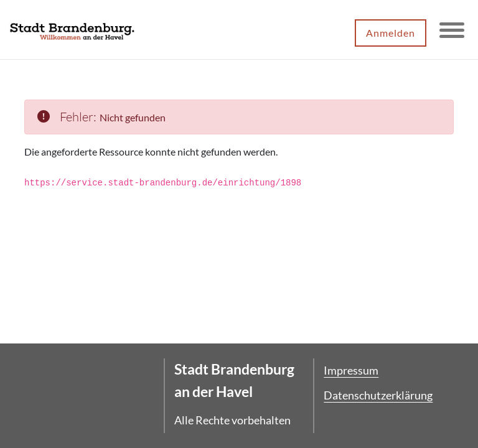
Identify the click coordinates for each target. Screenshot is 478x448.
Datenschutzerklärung (378, 395)
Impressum (351, 370)
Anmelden (391, 33)
